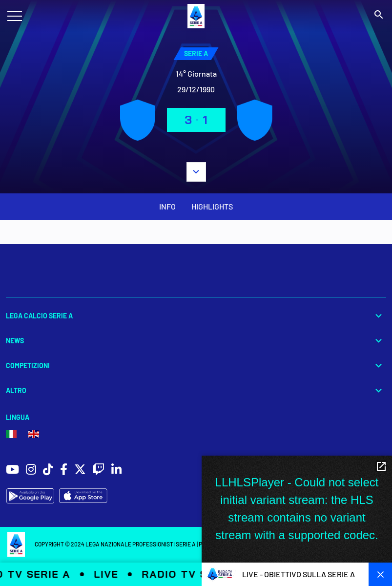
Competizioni (196, 366)
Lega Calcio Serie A (196, 316)
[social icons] (12, 471)
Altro (196, 390)
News (196, 341)
